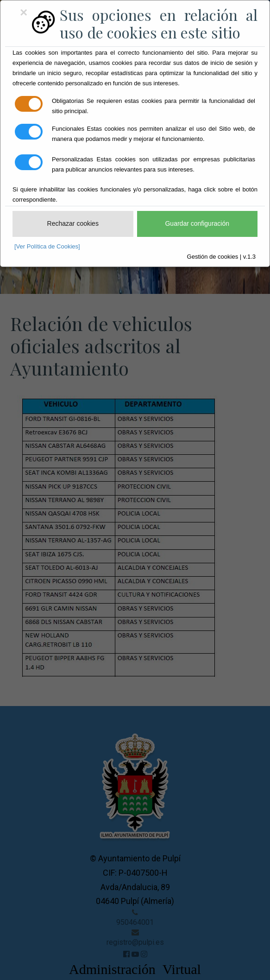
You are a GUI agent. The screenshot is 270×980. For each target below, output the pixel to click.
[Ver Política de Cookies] (47, 246)
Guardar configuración (197, 223)
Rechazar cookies (73, 223)
